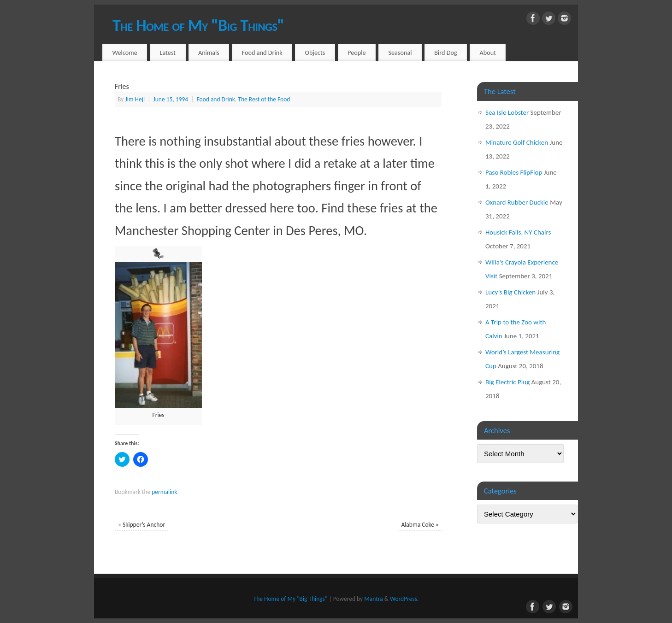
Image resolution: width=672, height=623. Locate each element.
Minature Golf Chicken (517, 142)
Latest (168, 53)
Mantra (373, 599)
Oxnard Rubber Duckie (517, 202)
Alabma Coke (420, 525)
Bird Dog (446, 53)
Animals (209, 53)
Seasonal (400, 53)
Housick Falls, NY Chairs (518, 232)
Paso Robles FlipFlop (514, 172)
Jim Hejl (135, 99)
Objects (315, 53)
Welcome (124, 53)
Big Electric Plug (507, 382)
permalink (164, 492)
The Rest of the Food (264, 99)
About (488, 53)
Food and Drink (262, 53)
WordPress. (404, 599)
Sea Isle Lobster (507, 112)
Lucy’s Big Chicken (510, 292)
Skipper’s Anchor (141, 525)
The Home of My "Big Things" (198, 25)
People (357, 53)
